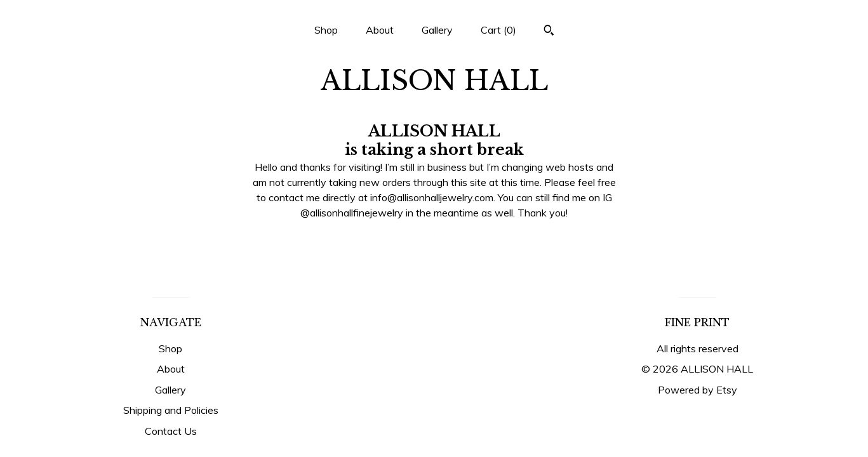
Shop (326, 30)
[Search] (549, 32)
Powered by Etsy (698, 390)
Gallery (437, 30)
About (380, 30)
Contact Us (171, 431)
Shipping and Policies (171, 410)
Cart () (498, 30)
